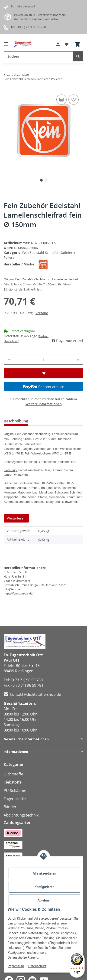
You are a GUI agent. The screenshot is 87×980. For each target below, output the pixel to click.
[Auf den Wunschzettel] (74, 100)
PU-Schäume (15, 791)
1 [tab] (41, 180)
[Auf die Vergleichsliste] (61, 100)
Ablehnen (44, 900)
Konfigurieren (44, 887)
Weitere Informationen (44, 404)
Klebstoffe (13, 782)
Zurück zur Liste (18, 75)
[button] (58, 44)
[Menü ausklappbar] (6, 42)
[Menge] (43, 360)
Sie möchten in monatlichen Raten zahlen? (43, 402)
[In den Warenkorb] (43, 373)
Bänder (10, 807)
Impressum (16, 966)
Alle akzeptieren (44, 873)
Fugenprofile (15, 799)
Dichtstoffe (13, 774)
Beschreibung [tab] (16, 421)
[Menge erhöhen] (78, 360)
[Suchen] (78, 56)
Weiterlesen (16, 518)
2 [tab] (46, 180)
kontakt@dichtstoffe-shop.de (36, 694)
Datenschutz (37, 966)
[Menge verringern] (9, 360)
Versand (42, 313)
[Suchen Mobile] (38, 56)
